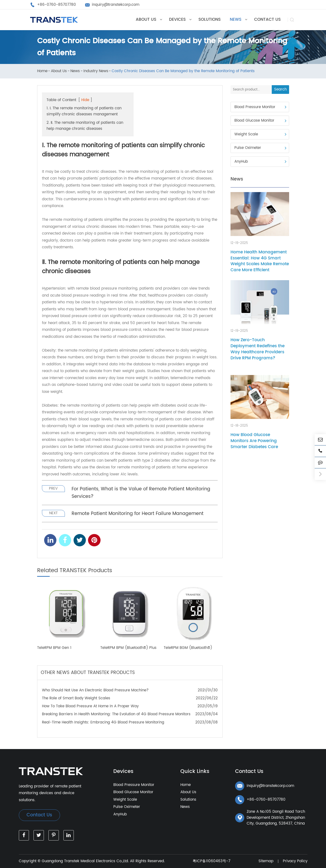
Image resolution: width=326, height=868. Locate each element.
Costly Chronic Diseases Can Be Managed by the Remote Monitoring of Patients (183, 71)
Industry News (96, 71)
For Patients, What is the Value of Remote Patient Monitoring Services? (141, 493)
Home (42, 71)
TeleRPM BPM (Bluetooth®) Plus (128, 648)
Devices (123, 771)
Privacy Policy (295, 861)
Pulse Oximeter (248, 148)
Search (280, 89)
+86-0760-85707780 (260, 800)
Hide (85, 100)
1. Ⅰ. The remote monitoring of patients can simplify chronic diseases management (84, 111)
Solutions (188, 800)
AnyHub (241, 162)
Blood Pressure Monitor (255, 107)
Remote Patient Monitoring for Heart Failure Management (138, 514)
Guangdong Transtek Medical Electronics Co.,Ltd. (85, 861)
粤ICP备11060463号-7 (211, 861)
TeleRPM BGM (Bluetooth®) (188, 648)
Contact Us (39, 815)
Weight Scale (246, 134)
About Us (59, 71)
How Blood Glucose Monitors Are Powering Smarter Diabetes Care (254, 441)
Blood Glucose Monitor (254, 121)
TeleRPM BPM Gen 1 (54, 648)
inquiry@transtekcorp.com (265, 786)
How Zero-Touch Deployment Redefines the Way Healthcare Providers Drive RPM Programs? (258, 349)
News (75, 71)
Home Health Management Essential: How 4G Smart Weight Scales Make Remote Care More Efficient (260, 261)
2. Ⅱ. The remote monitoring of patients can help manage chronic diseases (85, 126)
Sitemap (266, 861)
